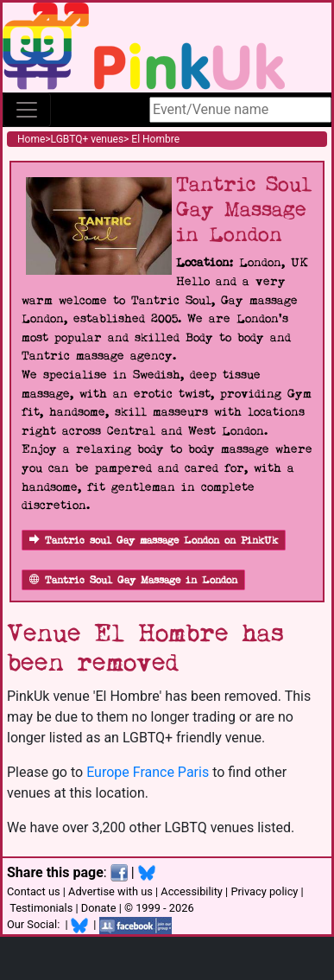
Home (31, 139)
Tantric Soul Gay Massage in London (133, 580)
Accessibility (192, 891)
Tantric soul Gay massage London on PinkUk (154, 541)
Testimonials (41, 908)
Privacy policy (264, 891)
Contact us (34, 891)
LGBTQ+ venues (88, 139)
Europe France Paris (148, 772)
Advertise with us (110, 891)
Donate (99, 908)
